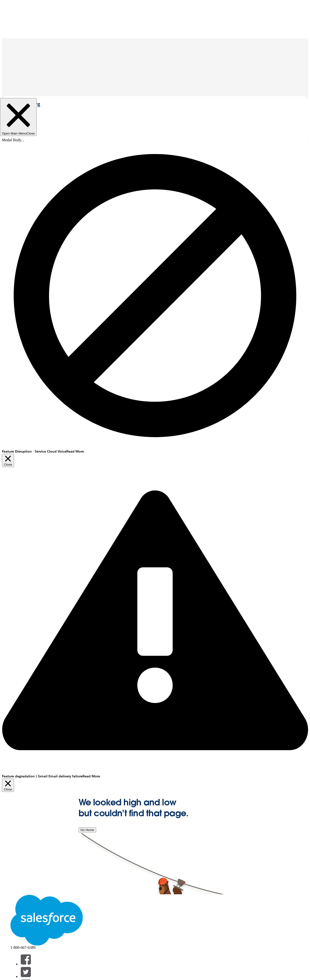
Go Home (87, 830)
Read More (75, 451)
